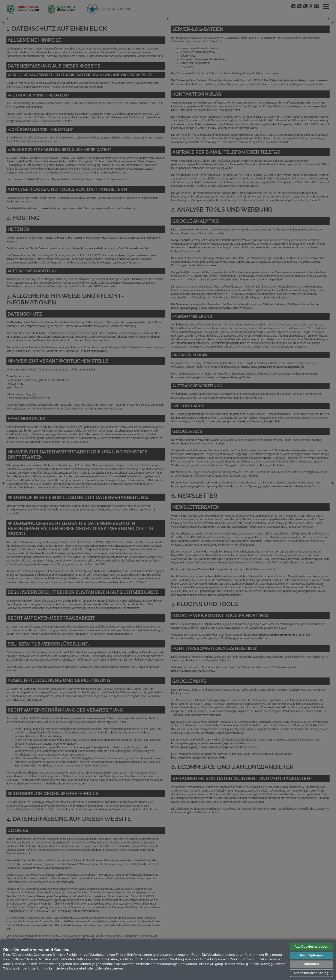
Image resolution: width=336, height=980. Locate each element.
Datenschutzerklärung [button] (311, 973)
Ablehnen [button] (311, 964)
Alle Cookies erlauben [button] (311, 947)
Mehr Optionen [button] (311, 955)
